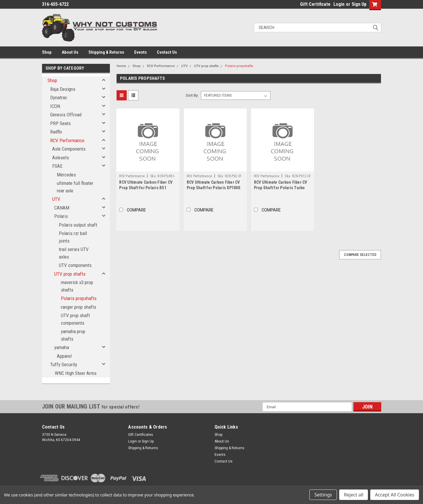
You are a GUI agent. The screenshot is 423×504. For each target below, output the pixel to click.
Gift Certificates (141, 435)
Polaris (61, 216)
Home (121, 66)
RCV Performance (67, 140)
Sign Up (359, 4)
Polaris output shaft (78, 225)
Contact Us (167, 52)
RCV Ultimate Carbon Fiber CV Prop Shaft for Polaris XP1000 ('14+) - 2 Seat (213, 188)
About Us (70, 52)
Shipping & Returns (106, 52)
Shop (47, 52)
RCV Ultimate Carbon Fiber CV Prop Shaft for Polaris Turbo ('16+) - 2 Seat (281, 188)
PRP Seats (60, 123)
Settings (323, 495)
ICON (55, 106)
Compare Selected (360, 255)
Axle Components (69, 149)
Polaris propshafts (79, 298)
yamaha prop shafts (73, 335)
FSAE (57, 166)
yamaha (62, 347)
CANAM (62, 208)
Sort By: (192, 95)
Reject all (354, 495)
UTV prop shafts (70, 274)
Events (140, 52)
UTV (56, 199)
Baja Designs (63, 89)
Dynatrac (59, 97)
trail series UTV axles (74, 253)
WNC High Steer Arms (76, 373)
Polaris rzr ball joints (73, 237)
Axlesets (61, 158)
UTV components (75, 265)
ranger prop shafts (79, 307)
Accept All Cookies (395, 495)
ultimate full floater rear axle (75, 187)
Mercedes (66, 175)
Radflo (56, 132)
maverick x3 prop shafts (77, 286)
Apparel (64, 356)
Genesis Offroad (66, 115)
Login (339, 4)
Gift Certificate (315, 4)
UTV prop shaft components (75, 319)
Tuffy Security (64, 364)
